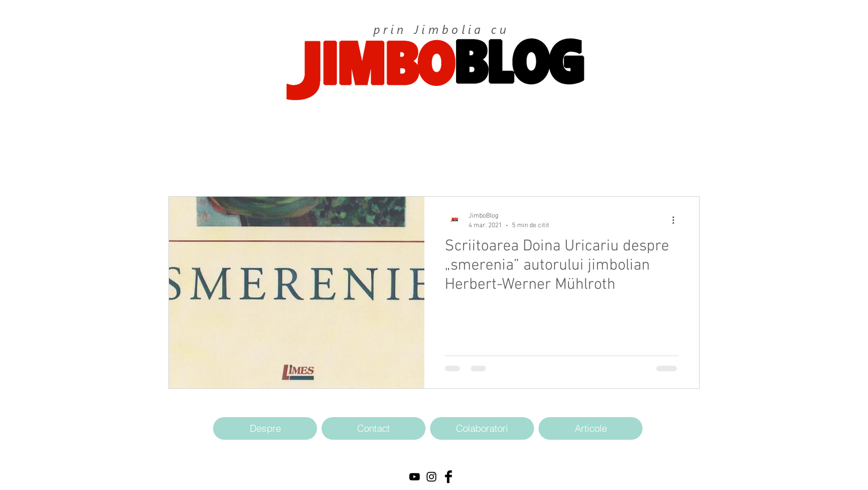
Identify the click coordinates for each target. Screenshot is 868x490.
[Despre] (265, 428)
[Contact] (374, 428)
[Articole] (591, 428)
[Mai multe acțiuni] (677, 220)
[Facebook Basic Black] (448, 477)
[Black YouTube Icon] (415, 477)
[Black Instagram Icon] (431, 477)
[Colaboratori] (482, 428)
